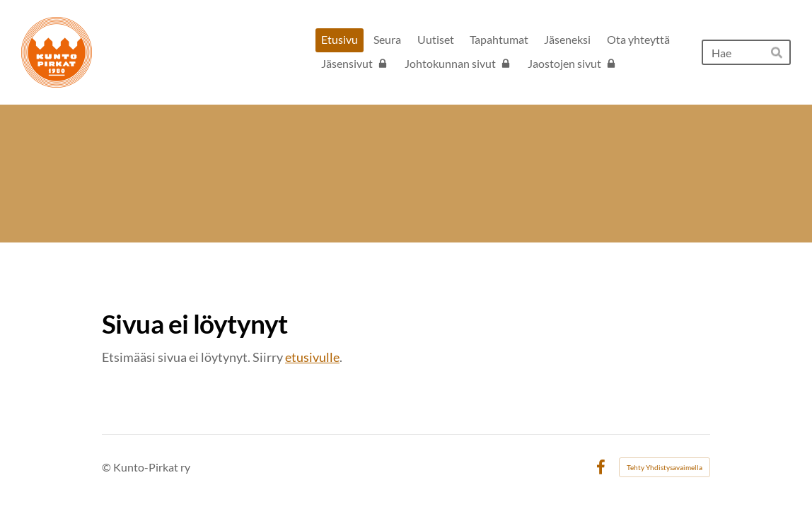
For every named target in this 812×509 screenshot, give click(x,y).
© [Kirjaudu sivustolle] (108, 467)
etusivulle (312, 357)
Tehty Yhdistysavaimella (665, 467)
